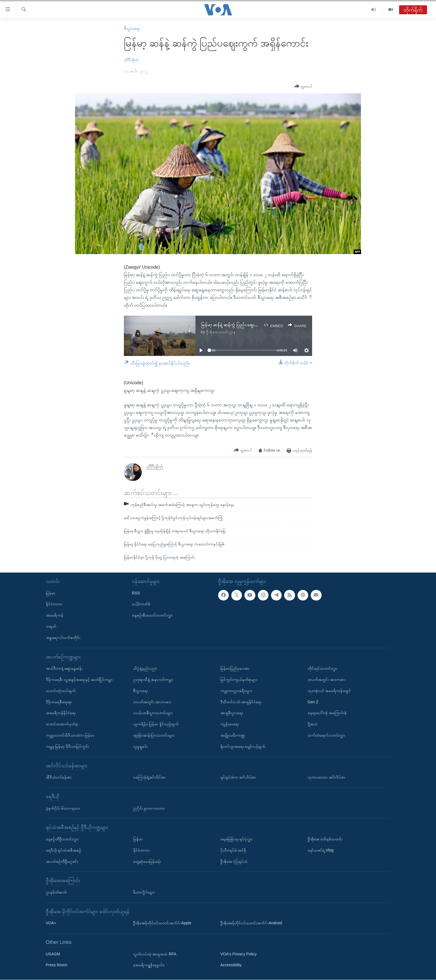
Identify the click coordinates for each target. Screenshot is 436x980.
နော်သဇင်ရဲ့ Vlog (321, 850)
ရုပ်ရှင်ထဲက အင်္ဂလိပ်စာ (238, 777)
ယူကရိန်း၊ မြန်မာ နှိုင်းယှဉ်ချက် (156, 724)
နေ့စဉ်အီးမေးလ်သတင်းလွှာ (152, 615)
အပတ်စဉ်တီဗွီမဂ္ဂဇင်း (62, 861)
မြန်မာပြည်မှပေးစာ (235, 668)
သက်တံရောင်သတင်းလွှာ (326, 735)
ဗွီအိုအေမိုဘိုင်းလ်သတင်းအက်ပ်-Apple (162, 923)
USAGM (53, 954)
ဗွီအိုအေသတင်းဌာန (221, 332)
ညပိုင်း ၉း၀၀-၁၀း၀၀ (149, 808)
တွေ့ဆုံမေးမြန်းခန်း (147, 861)
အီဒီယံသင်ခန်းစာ (59, 777)
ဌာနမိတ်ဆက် (56, 892)
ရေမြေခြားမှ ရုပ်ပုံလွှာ (237, 839)
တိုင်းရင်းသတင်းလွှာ (323, 668)
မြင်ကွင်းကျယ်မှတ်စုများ (239, 679)
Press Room (57, 965)
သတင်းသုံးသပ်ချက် (61, 691)
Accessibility (231, 965)
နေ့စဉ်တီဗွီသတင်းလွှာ (62, 839)
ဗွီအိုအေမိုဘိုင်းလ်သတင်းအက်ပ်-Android (251, 923)
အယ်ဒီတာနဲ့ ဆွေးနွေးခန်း (64, 668)
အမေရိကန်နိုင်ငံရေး (61, 713)
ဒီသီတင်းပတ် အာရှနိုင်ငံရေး (241, 702)
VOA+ (51, 923)
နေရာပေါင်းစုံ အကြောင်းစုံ (327, 713)
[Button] (303, 87)
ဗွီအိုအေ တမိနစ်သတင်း (325, 839)
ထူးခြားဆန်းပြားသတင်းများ (154, 735)
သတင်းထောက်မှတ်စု (62, 724)
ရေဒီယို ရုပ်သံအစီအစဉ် (64, 850)
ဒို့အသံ (313, 724)
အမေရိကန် (55, 615)
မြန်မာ (51, 593)
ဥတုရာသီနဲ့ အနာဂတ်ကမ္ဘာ (153, 679)
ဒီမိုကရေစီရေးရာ (59, 702)
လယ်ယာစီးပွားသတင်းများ (153, 713)
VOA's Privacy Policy (239, 954)
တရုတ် (51, 626)
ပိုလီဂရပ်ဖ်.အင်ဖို (233, 850)
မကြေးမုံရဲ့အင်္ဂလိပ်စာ (149, 777)
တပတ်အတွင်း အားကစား (152, 702)
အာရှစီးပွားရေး (232, 713)
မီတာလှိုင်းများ (144, 892)
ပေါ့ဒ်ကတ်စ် (141, 604)
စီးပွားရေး (132, 28)
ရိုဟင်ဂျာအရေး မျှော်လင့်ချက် (243, 746)
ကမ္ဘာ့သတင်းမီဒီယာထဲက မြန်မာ (70, 735)
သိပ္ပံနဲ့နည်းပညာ (145, 668)
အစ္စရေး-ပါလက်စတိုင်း (63, 637)
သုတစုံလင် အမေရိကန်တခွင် (329, 691)
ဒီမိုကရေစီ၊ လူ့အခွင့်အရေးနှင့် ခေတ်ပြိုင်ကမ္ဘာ (79, 679)
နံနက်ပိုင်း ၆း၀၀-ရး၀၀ (63, 808)
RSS (136, 593)
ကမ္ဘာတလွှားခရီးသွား (236, 691)
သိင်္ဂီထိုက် (131, 60)
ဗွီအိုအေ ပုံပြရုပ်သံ (234, 861)
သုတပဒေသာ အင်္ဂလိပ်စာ (327, 777)
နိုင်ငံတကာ (54, 604)
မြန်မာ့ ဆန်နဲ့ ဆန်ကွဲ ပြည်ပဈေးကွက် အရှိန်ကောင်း (244, 325)
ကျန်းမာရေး (230, 724)
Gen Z (313, 702)
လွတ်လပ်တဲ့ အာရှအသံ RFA (155, 954)
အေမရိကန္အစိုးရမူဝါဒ (149, 965)
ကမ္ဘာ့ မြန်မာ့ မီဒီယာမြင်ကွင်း (68, 746)
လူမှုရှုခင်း (140, 746)
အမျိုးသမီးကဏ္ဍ (233, 735)
